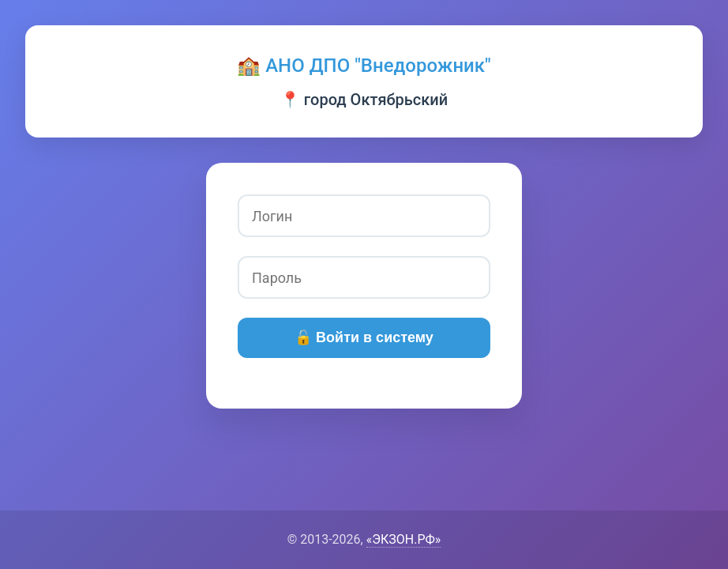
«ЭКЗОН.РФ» (404, 539)
